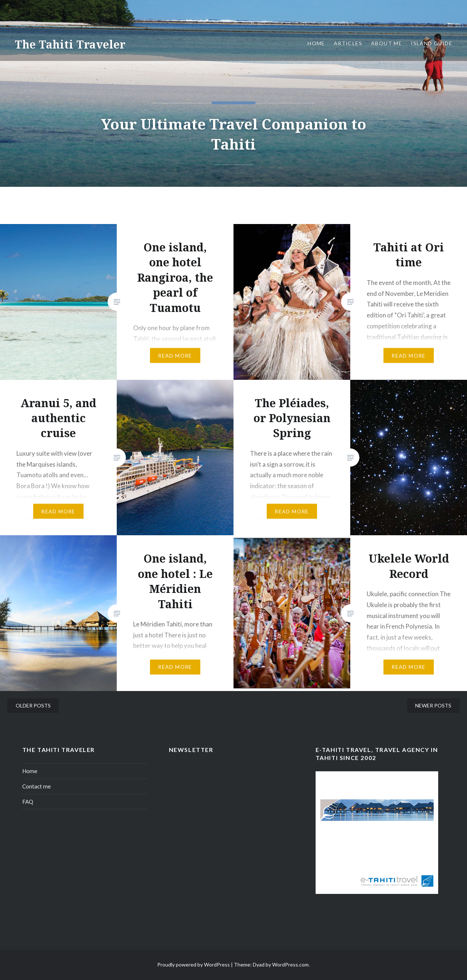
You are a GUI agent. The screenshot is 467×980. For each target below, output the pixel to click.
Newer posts (433, 705)
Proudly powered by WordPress (194, 964)
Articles (348, 43)
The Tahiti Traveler (70, 44)
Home (316, 43)
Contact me (36, 786)
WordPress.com (290, 964)
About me (387, 43)
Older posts (33, 705)
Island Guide (432, 43)
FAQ (28, 802)
